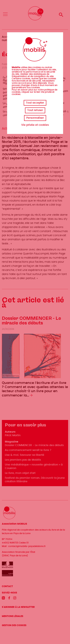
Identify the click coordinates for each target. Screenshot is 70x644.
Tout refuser (35, 110)
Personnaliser (35, 118)
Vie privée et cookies (35, 125)
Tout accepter (35, 103)
